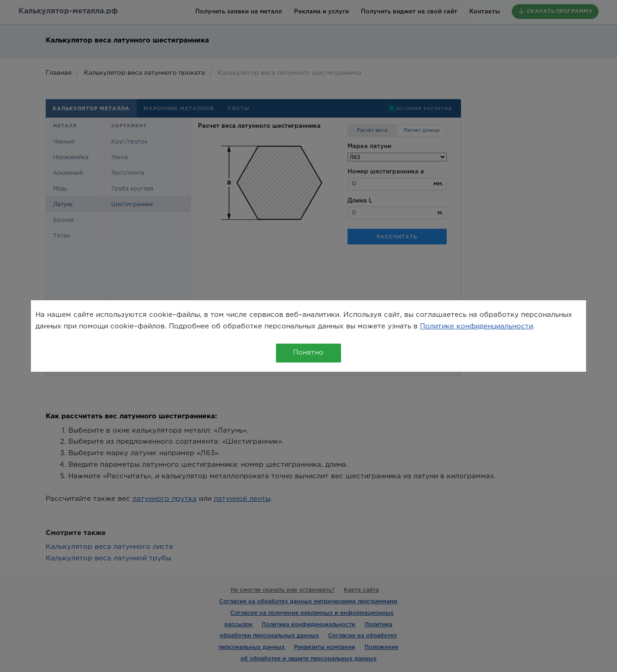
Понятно (308, 353)
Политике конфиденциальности (476, 326)
